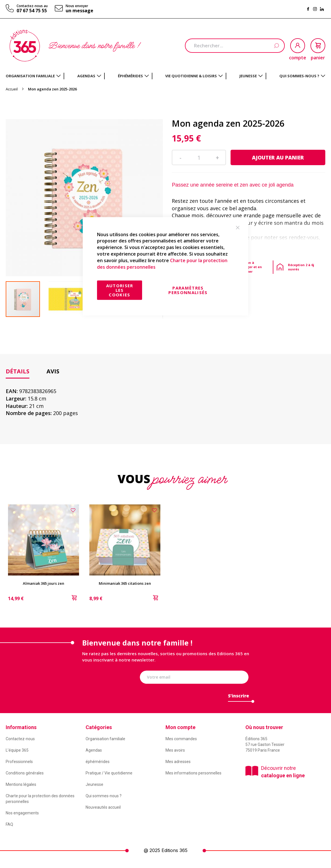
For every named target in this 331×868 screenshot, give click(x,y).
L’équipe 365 (17, 750)
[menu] (165, 76)
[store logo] (25, 46)
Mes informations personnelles (193, 773)
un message (79, 11)
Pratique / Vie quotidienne (109, 773)
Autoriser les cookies (120, 290)
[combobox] (235, 46)
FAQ (9, 824)
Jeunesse (94, 784)
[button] (70, 299)
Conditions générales (25, 773)
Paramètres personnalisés (188, 290)
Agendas (94, 750)
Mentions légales (21, 784)
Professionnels (19, 762)
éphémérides (98, 762)
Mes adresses (178, 762)
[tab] (18, 372)
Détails (18, 371)
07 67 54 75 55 (32, 11)
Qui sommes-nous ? (104, 796)
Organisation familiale (105, 739)
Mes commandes (181, 739)
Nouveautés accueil (103, 807)
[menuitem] (33, 76)
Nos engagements (22, 813)
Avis (53, 371)
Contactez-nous (20, 739)
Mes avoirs (175, 750)
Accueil (12, 89)
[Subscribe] (239, 697)
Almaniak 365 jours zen (44, 583)
